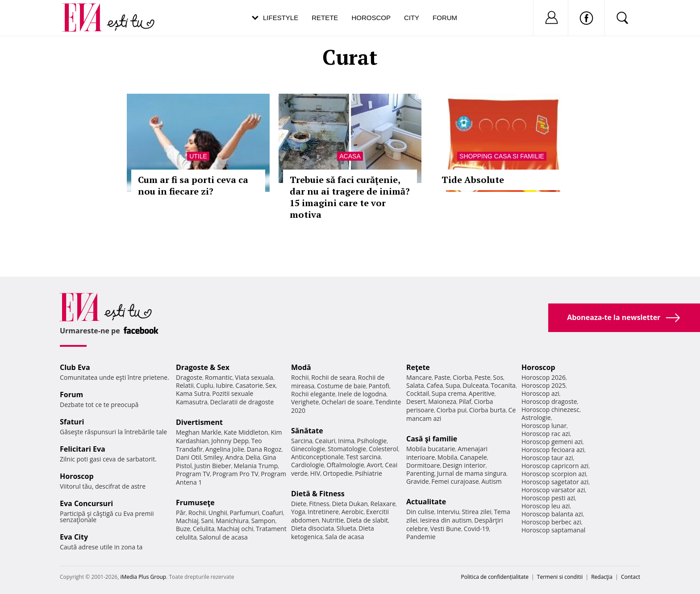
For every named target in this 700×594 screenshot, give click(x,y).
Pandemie (421, 537)
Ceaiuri (325, 441)
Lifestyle (281, 18)
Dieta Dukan (350, 504)
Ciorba (462, 377)
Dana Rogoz (264, 449)
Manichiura (232, 521)
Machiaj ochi (235, 529)
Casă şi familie (432, 439)
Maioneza (442, 401)
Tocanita (503, 385)
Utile (198, 156)
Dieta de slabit (367, 520)
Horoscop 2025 (544, 385)
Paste (442, 377)
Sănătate (307, 431)
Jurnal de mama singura (472, 473)
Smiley (213, 457)
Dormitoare (423, 465)
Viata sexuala (254, 377)
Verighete (305, 402)
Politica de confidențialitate (495, 577)
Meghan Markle (199, 432)
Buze (183, 529)
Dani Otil (189, 457)
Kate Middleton (246, 432)
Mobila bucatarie (431, 449)
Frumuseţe (195, 503)
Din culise (420, 512)
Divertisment (199, 422)
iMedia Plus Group (143, 577)
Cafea (435, 385)
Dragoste (189, 377)
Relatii (185, 385)
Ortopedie (337, 473)
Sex (271, 385)
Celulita (204, 529)
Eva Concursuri (86, 503)
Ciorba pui (452, 410)
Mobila (447, 457)
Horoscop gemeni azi (552, 442)
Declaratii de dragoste (242, 402)
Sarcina (302, 441)
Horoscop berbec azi (551, 522)
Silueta (346, 528)
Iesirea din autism (446, 520)
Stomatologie (347, 449)
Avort (374, 465)
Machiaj (187, 521)
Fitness (319, 504)
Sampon (263, 521)
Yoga (298, 512)
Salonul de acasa (223, 537)
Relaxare (383, 504)
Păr (181, 513)
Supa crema (449, 393)
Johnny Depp (230, 441)
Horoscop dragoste (549, 401)
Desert (416, 401)
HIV (315, 473)
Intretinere (323, 512)
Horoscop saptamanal (553, 530)
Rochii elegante (313, 394)
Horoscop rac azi (546, 434)
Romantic (219, 377)
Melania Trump (256, 466)
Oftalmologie (346, 465)
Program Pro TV (235, 474)
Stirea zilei (476, 512)
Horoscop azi (540, 393)
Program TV (193, 474)
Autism (492, 481)
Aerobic (353, 512)
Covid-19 (477, 529)
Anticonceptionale (317, 457)
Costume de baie (342, 386)
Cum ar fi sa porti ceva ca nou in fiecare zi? (193, 185)
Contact (631, 577)
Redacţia (602, 577)
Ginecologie (308, 449)
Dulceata (475, 385)
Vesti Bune (446, 529)
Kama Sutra (193, 393)
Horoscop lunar (544, 426)
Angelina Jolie (225, 449)
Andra (234, 457)
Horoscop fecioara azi (553, 450)
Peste (483, 377)
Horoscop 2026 (544, 377)
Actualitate (426, 502)
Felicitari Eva (83, 449)
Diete (299, 504)
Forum (445, 18)
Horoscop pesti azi (548, 498)
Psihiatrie (369, 473)
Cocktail (418, 393)
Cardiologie (308, 465)
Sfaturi (72, 422)
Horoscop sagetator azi (555, 482)
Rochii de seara (333, 377)
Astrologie (536, 417)
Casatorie (249, 385)
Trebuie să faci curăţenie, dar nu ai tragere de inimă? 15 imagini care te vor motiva (350, 197)
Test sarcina (363, 457)
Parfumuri (245, 513)
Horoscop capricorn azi (555, 466)
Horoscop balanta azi (552, 514)
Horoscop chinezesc (550, 409)
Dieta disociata (312, 528)
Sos (498, 377)
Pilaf (465, 401)
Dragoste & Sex (203, 367)
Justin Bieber (212, 466)
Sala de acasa (344, 537)
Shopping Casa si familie (502, 156)
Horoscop (371, 18)
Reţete (418, 367)
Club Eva (75, 367)
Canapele (473, 457)
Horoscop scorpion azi (554, 474)
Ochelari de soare (347, 402)
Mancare (419, 377)
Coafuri (272, 513)
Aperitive (482, 393)
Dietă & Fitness (318, 494)
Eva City (74, 537)
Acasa (350, 156)
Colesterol (383, 449)
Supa (453, 385)
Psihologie (372, 441)
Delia (253, 457)
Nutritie (333, 520)
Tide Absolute (473, 180)
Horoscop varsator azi (553, 490)
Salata (415, 385)
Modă (301, 367)
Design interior (464, 465)
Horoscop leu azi (546, 506)
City (412, 18)
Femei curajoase (455, 481)
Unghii (218, 513)
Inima (346, 441)
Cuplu (205, 385)
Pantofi (379, 386)
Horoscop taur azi (547, 458)
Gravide (418, 481)
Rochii (197, 513)
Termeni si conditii (560, 577)
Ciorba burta (487, 410)
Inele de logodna (362, 394)
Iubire (224, 385)
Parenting (420, 473)
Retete (325, 18)
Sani (207, 521)
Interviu (448, 512)
